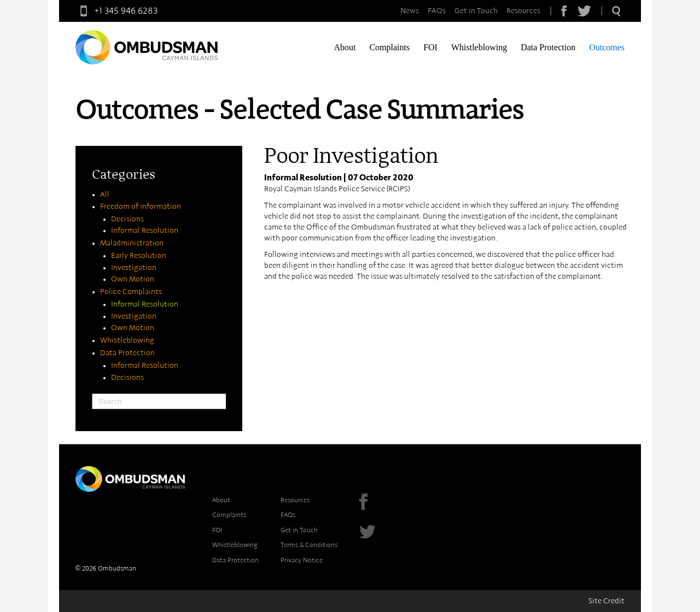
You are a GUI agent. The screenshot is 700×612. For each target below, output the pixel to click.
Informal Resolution (145, 231)
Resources (523, 11)
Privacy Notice (302, 560)
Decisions (127, 219)
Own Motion (133, 279)
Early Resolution (139, 256)
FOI (430, 47)
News (410, 11)
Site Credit (606, 601)
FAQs (437, 11)
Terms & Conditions (309, 545)
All (105, 195)
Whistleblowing (479, 47)
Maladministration (132, 243)
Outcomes (607, 47)
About (345, 47)
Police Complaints (131, 292)
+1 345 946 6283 (116, 11)
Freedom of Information (141, 207)
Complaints (389, 47)
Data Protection (548, 47)
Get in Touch (476, 11)
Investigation (134, 268)
